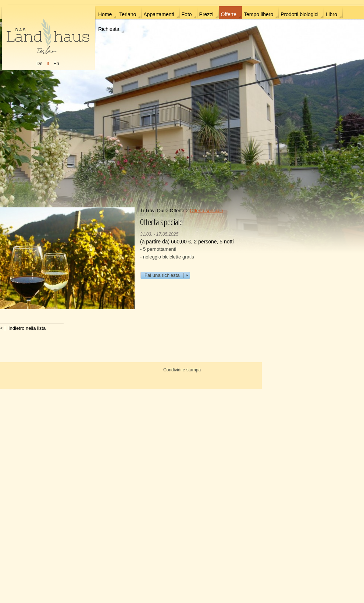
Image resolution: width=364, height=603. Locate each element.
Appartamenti (159, 14)
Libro (331, 14)
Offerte (229, 14)
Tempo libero (258, 14)
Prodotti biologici (299, 14)
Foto (187, 14)
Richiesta (109, 29)
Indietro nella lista (27, 328)
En (56, 63)
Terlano (128, 14)
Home (105, 14)
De (40, 63)
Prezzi (206, 14)
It (48, 63)
